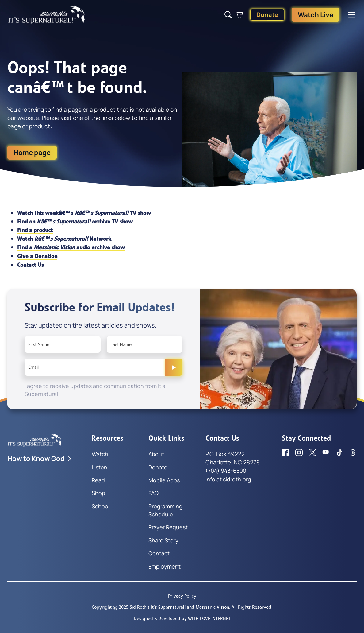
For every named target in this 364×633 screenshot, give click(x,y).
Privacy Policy (182, 596)
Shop (98, 493)
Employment (165, 566)
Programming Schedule (165, 510)
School (101, 506)
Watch (100, 454)
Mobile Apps (164, 480)
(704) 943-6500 (226, 471)
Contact (159, 553)
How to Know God (40, 459)
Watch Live (316, 15)
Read (98, 480)
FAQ (153, 493)
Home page (32, 153)
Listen (100, 467)
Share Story (163, 540)
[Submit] (174, 367)
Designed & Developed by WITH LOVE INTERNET (182, 618)
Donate (267, 15)
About (156, 454)
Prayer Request (168, 527)
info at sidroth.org (228, 479)
